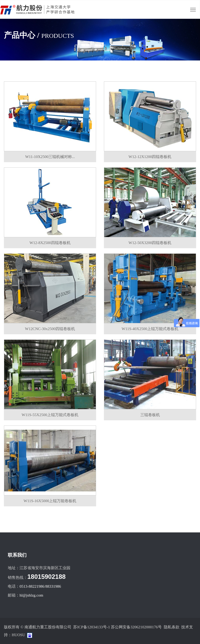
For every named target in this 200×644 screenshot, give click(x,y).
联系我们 (17, 555)
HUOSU (18, 635)
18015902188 (46, 577)
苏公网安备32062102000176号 (136, 627)
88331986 (53, 586)
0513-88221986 (32, 586)
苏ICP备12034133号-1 (92, 627)
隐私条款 (172, 627)
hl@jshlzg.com (31, 595)
